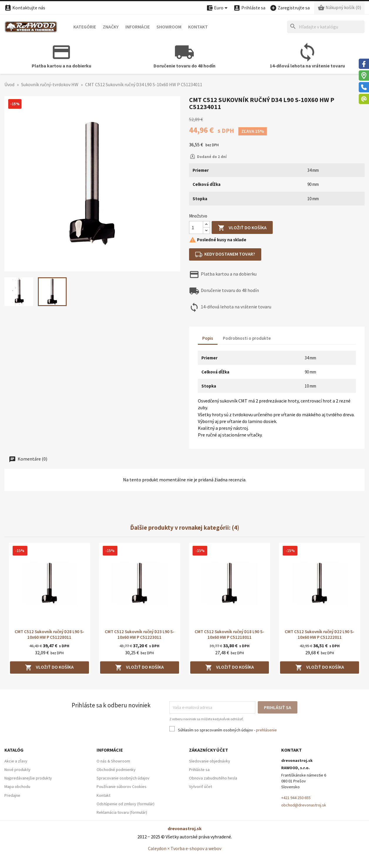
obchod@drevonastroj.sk (304, 805)
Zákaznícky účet (209, 750)
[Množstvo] (196, 227)
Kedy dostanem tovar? (225, 254)
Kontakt (198, 27)
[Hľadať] (326, 27)
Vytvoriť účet (200, 787)
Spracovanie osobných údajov (123, 778)
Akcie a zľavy (16, 761)
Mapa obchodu (17, 787)
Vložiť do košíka (242, 228)
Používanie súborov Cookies (122, 787)
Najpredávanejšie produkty (28, 778)
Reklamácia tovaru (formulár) (122, 812)
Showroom (169, 27)
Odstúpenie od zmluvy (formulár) (125, 804)
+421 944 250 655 (296, 798)
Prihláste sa (199, 770)
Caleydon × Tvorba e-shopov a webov (185, 848)
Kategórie (85, 27)
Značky (111, 27)
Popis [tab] (208, 338)
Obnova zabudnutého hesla (213, 778)
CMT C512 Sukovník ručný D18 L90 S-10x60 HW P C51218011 (229, 635)
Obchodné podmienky (116, 770)
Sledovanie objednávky (210, 761)
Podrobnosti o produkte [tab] (247, 338)
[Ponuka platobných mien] (218, 8)
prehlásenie (266, 730)
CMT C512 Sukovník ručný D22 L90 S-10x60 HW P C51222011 (320, 635)
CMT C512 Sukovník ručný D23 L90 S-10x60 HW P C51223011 (140, 635)
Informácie (138, 27)
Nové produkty (17, 770)
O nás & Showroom (113, 761)
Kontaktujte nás (25, 8)
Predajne (12, 795)
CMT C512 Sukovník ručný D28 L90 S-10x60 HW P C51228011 (49, 635)
